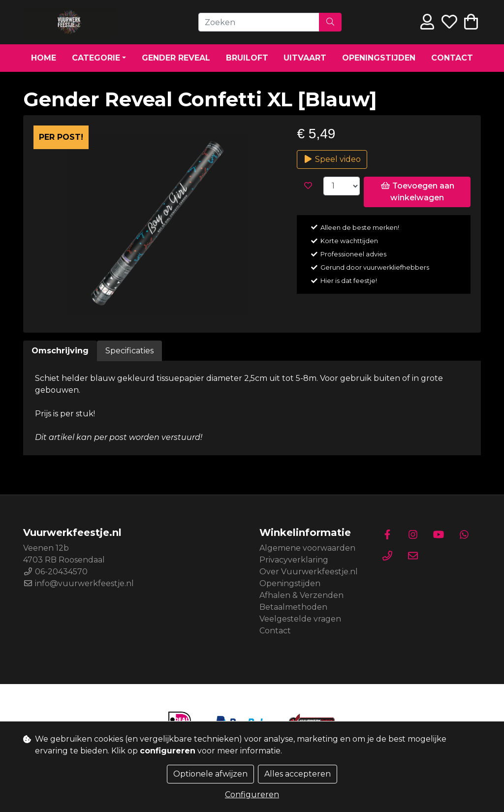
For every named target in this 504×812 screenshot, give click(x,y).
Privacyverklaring (294, 560)
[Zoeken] (259, 22)
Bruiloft (247, 58)
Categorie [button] (96, 58)
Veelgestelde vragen (300, 619)
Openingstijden (379, 58)
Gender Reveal (176, 58)
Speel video (332, 159)
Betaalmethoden (293, 607)
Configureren (252, 795)
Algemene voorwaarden (307, 548)
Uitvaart (305, 58)
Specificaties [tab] (129, 351)
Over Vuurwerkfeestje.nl (309, 572)
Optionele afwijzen (210, 774)
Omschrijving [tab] (60, 351)
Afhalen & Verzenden (301, 595)
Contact (452, 58)
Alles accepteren (298, 774)
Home (44, 58)
